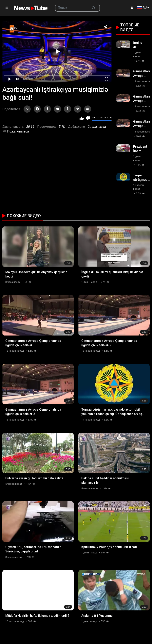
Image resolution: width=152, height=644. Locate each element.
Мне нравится (82, 118)
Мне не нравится (88, 118)
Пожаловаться (16, 131)
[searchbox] (72, 8)
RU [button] (142, 8)
